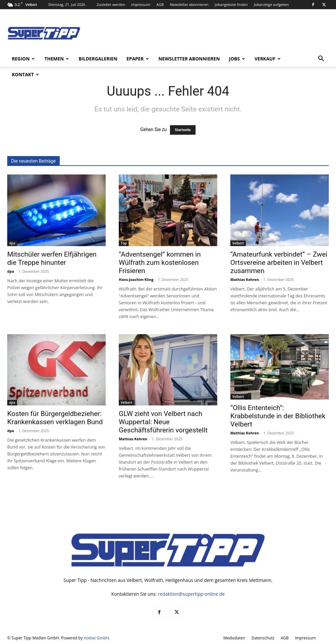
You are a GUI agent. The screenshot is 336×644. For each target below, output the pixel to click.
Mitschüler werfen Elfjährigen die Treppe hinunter (52, 258)
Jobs (237, 59)
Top (124, 243)
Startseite (183, 130)
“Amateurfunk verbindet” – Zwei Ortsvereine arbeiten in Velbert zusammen (279, 263)
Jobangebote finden (231, 4)
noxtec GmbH (96, 638)
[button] (321, 59)
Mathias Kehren (245, 279)
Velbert (238, 243)
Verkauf (268, 59)
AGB (160, 4)
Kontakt (25, 74)
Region (23, 59)
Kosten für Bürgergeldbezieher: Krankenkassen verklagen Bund (55, 418)
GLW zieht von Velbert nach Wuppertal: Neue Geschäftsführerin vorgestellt (163, 422)
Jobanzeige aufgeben (272, 4)
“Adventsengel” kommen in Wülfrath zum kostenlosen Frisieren (160, 263)
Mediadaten (234, 638)
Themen (57, 59)
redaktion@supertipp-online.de (191, 594)
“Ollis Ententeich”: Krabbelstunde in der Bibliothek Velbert (278, 416)
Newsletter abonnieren (189, 4)
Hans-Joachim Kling (136, 279)
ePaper (138, 59)
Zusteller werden (111, 4)
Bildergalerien (98, 59)
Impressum (141, 4)
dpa (12, 243)
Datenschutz (263, 638)
